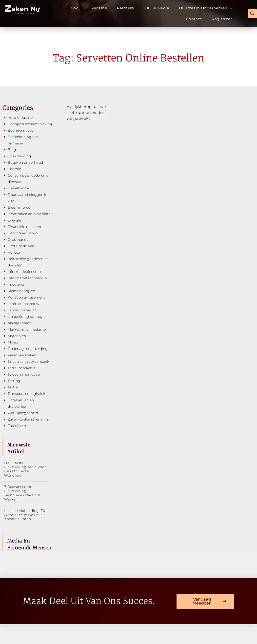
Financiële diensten (24, 227)
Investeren (17, 284)
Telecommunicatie (24, 374)
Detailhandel (19, 188)
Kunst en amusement (26, 297)
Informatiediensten (24, 272)
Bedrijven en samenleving (30, 124)
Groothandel (19, 240)
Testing (14, 381)
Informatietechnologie (27, 278)
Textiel (13, 387)
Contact (194, 19)
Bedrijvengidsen (22, 130)
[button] (252, 14)
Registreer (222, 19)
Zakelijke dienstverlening (29, 419)
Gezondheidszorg (23, 233)
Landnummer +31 (23, 310)
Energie (14, 220)
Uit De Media (156, 8)
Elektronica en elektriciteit (30, 214)
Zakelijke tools (20, 426)
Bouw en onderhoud (25, 162)
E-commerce (19, 207)
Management (19, 323)
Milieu (13, 342)
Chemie (14, 169)
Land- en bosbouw (23, 304)
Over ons (98, 8)
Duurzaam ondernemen (206, 8)
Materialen (17, 336)
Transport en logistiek (26, 394)
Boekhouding (19, 156)
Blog (74, 8)
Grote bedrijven (21, 246)
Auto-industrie (20, 118)
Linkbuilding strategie (27, 317)
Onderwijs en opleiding (28, 349)
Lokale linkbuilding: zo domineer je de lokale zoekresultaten (25, 515)
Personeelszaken (22, 355)
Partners (125, 8)
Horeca (14, 252)
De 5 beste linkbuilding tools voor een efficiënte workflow (25, 469)
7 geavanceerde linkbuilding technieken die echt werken (22, 493)
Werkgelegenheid (23, 413)
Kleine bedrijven (21, 291)
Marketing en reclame (27, 329)
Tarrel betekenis (21, 368)
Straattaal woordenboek (28, 362)
